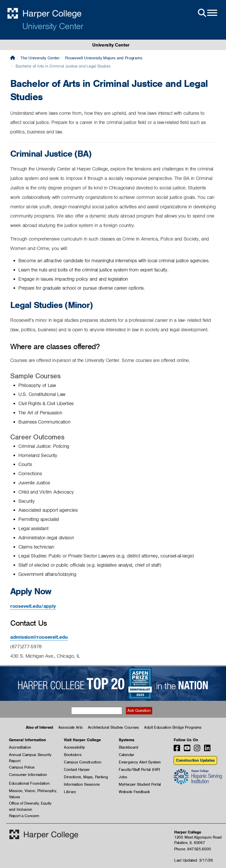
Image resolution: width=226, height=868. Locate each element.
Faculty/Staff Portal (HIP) (139, 770)
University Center (53, 26)
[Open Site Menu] (207, 13)
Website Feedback (134, 792)
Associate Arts (70, 727)
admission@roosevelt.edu (39, 637)
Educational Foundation (29, 783)
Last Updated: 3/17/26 (194, 860)
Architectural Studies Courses (113, 727)
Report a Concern (24, 816)
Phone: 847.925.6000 (192, 849)
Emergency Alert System (140, 762)
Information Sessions (82, 784)
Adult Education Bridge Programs (173, 727)
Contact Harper (77, 770)
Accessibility (74, 747)
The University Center (40, 58)
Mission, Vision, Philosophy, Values (33, 791)
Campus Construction (82, 762)
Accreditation (20, 747)
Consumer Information (28, 775)
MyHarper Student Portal (140, 784)
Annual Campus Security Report (30, 755)
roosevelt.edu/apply (33, 606)
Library (70, 792)
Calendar (127, 755)
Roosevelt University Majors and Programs (104, 58)
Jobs (123, 777)
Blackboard (128, 747)
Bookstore (73, 755)
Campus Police (22, 767)
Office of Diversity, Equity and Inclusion (30, 804)
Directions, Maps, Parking (86, 777)
